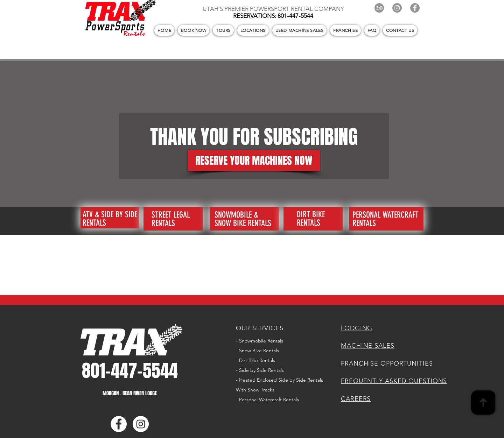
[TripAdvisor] (379, 8)
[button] (194, 30)
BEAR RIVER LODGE (139, 393)
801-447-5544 (295, 16)
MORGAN (111, 393)
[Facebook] (415, 8)
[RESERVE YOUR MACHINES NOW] (254, 161)
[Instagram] (397, 8)
